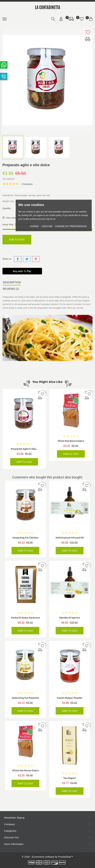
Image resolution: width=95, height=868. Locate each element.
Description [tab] (12, 282)
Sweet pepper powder (70, 698)
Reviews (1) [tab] (11, 289)
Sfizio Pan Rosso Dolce (71, 441)
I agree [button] (34, 226)
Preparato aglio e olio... (24, 449)
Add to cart (18, 240)
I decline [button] (47, 226)
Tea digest (70, 779)
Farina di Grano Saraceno (25, 618)
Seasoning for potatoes (25, 698)
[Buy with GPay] (22, 271)
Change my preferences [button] (71, 226)
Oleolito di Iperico (70, 618)
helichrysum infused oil (70, 538)
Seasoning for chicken (25, 538)
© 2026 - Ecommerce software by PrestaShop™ (47, 857)
